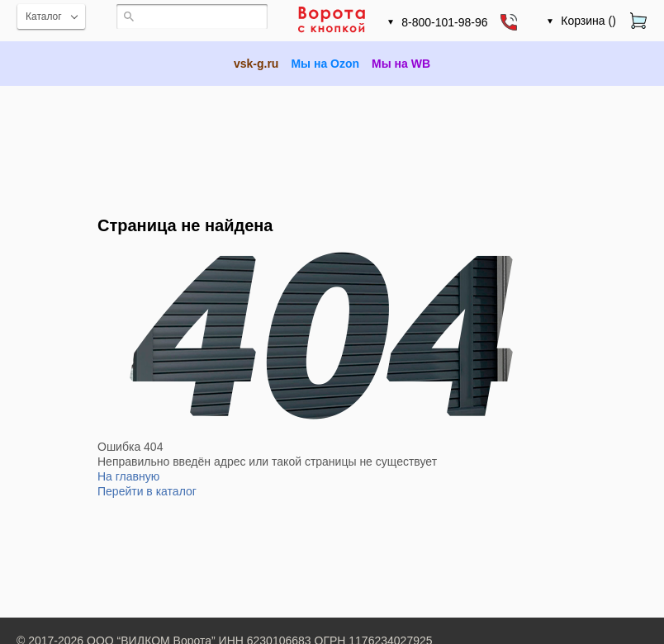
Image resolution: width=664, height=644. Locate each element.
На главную (128, 476)
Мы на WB (401, 64)
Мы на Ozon (325, 64)
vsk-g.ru (256, 64)
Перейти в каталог (147, 491)
